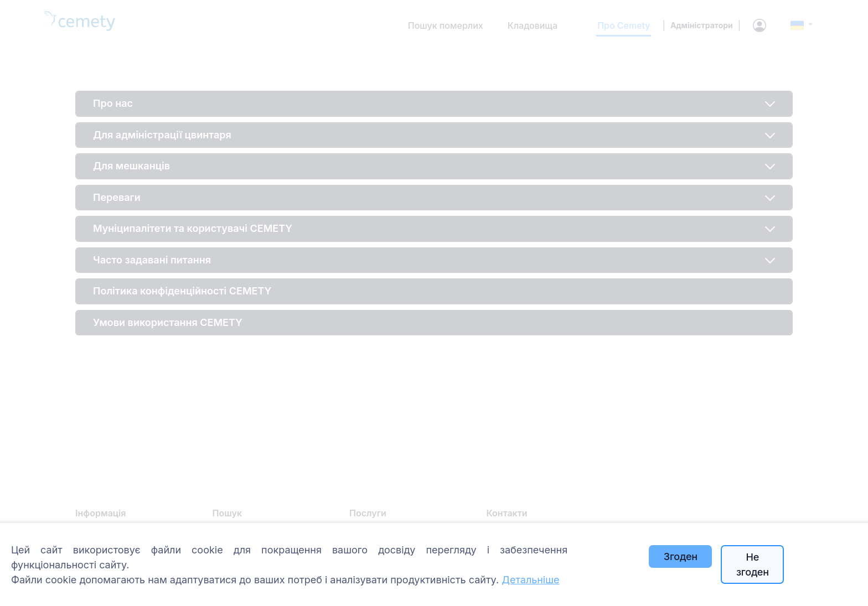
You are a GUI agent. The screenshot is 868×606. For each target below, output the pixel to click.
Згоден (681, 556)
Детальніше (530, 580)
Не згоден (753, 564)
